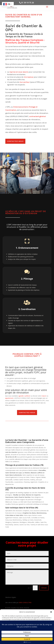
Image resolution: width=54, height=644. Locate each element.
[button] (51, 612)
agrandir (21, 396)
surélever (27, 396)
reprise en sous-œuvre (19, 72)
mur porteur (25, 82)
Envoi (44, 588)
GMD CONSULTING (25, 603)
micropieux (29, 77)
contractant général (37, 116)
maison (44, 396)
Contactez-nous (15, 141)
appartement (9, 398)
